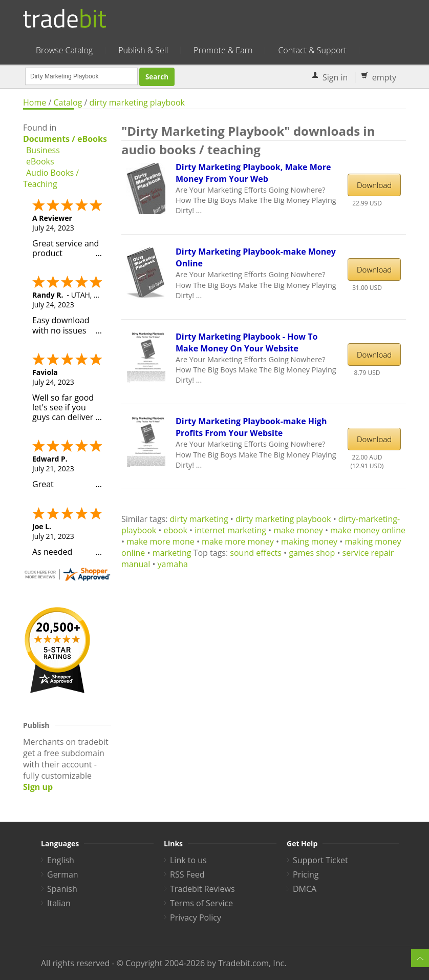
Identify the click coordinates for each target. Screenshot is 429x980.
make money (298, 530)
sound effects (256, 553)
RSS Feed (187, 874)
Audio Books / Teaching (51, 178)
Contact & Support (312, 50)
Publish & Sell (143, 50)
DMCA (305, 889)
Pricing (306, 874)
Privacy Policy (196, 918)
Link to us (188, 860)
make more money (238, 541)
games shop (312, 553)
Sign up (38, 787)
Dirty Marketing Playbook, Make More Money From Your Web (253, 173)
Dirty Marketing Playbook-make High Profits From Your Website (251, 427)
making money (309, 541)
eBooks (40, 161)
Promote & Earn (223, 50)
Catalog (68, 102)
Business (43, 150)
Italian (59, 903)
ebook (176, 530)
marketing (172, 553)
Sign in (335, 77)
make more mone (160, 541)
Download (374, 185)
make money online (368, 530)
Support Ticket (320, 860)
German (63, 874)
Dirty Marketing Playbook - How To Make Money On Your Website (246, 342)
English (61, 860)
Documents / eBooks (65, 139)
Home (35, 102)
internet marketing (230, 530)
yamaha (173, 564)
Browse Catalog (64, 50)
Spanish (62, 889)
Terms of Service (201, 903)
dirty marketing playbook (137, 102)
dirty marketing (199, 519)
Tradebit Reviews (202, 889)
